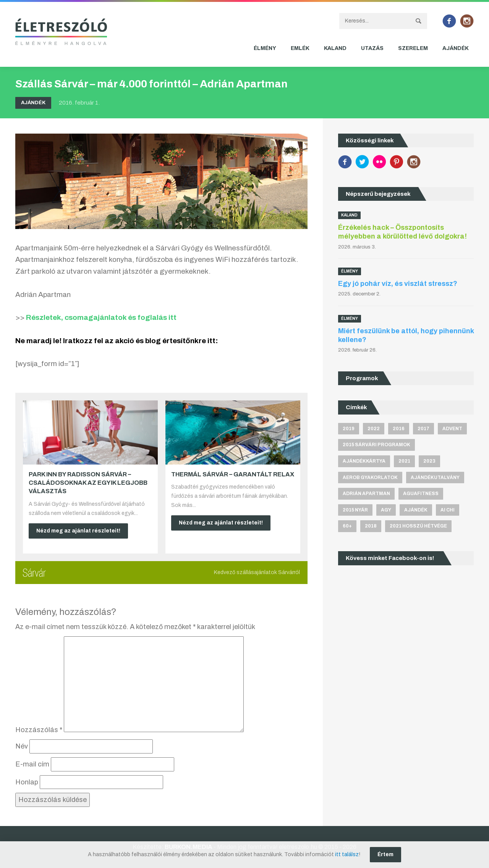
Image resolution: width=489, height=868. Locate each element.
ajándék (416, 510)
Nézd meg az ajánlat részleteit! (78, 531)
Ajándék (456, 48)
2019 (349, 429)
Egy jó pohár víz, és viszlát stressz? (398, 284)
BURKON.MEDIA (189, 847)
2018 (371, 526)
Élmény (265, 48)
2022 (374, 429)
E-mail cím (32, 764)
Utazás (372, 48)
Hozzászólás (39, 730)
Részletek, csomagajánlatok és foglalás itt (101, 317)
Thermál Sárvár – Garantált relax (233, 474)
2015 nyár (355, 510)
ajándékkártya (364, 461)
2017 (423, 429)
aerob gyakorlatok (370, 478)
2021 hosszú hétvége (418, 526)
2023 (429, 461)
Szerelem (413, 48)
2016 (399, 429)
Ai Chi (448, 510)
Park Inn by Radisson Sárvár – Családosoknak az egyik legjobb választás (88, 483)
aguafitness (421, 494)
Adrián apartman (366, 494)
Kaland (335, 48)
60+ (347, 526)
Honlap (27, 782)
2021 (404, 461)
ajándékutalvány (435, 478)
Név (22, 746)
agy (386, 510)
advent (452, 429)
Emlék (300, 48)
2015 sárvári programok (376, 445)
